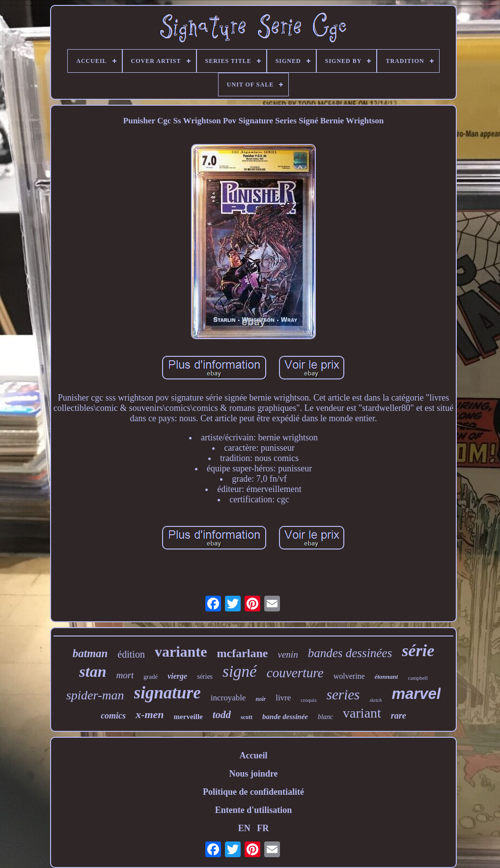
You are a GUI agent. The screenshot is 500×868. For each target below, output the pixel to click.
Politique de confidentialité (253, 792)
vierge (177, 676)
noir (261, 699)
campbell (417, 678)
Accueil (253, 755)
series (343, 694)
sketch (375, 700)
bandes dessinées (350, 653)
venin (288, 654)
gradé (151, 677)
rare (399, 716)
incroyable (228, 698)
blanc (325, 717)
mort (125, 675)
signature (167, 693)
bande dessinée (285, 717)
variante (181, 651)
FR (263, 828)
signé (240, 671)
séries (205, 677)
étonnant (387, 677)
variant (362, 713)
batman (90, 653)
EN (244, 828)
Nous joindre (253, 774)
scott (247, 717)
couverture (295, 673)
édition (131, 654)
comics (113, 716)
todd (222, 715)
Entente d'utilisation (254, 810)
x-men (150, 714)
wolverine (349, 676)
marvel (416, 694)
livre (283, 698)
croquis (308, 700)
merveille (188, 717)
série (418, 651)
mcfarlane (243, 653)
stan (93, 671)
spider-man (95, 695)
